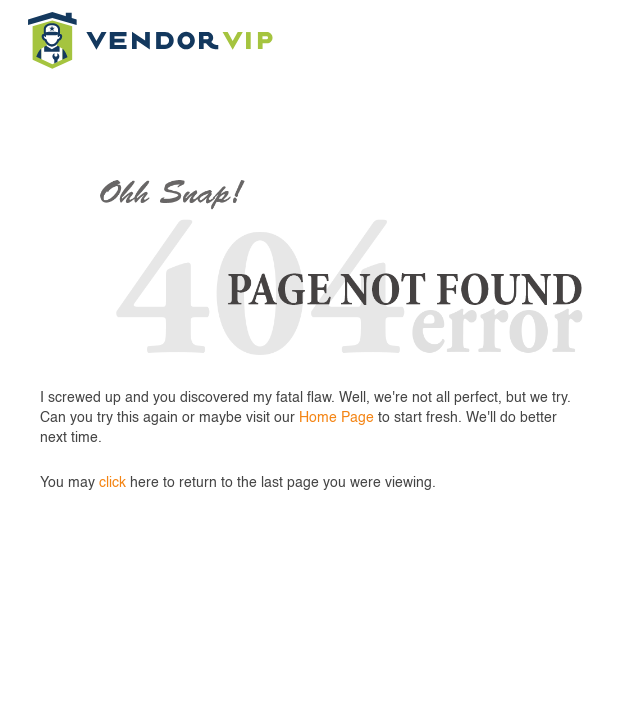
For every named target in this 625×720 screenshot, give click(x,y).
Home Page (336, 418)
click (112, 483)
